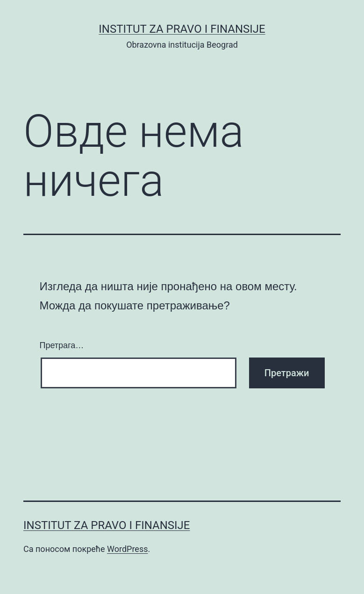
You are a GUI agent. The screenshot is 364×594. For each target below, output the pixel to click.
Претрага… (62, 345)
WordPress (127, 549)
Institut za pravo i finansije (182, 29)
